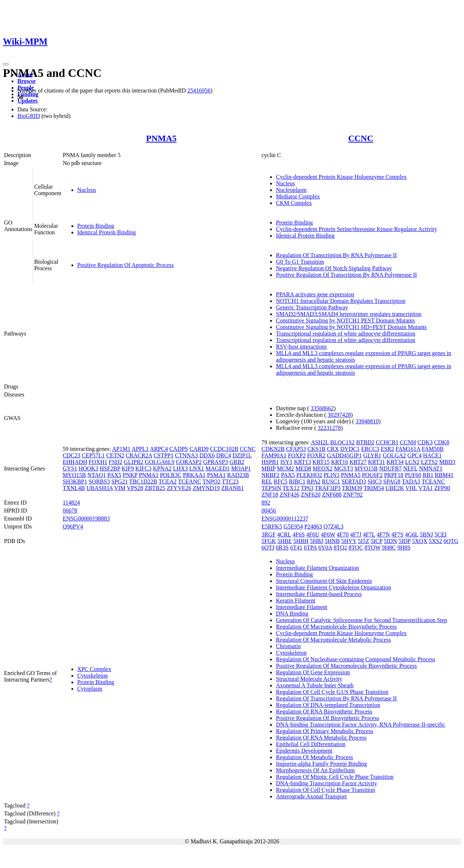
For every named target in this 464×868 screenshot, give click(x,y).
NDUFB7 (390, 468)
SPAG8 (392, 482)
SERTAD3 (354, 482)
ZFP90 (442, 488)
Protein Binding (96, 226)
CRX (333, 449)
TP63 (307, 488)
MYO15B (74, 475)
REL (267, 482)
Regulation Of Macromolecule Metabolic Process (333, 640)
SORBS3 (99, 482)
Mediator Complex (298, 196)
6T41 (296, 548)
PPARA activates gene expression (315, 294)
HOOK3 (88, 468)
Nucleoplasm (291, 190)
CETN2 (115, 455)
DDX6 (207, 455)
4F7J (356, 534)
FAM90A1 (274, 455)
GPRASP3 (216, 462)
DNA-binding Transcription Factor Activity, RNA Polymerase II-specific (361, 725)
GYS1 (70, 468)
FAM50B (432, 449)
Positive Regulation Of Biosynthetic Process (327, 718)
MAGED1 (218, 468)
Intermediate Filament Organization (317, 568)
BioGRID (29, 116)
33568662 (322, 408)
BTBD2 (365, 442)
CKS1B (316, 449)
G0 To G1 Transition (300, 262)
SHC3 (375, 482)
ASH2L (320, 442)
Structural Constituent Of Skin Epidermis (324, 581)
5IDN (390, 541)
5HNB (332, 541)
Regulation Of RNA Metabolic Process (321, 738)
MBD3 (447, 462)
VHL (411, 488)
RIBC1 (297, 482)
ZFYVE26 (179, 488)
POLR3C (171, 475)
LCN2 (412, 462)
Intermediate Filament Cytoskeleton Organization (333, 587)
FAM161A (408, 449)
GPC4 (415, 455)
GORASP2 (189, 462)
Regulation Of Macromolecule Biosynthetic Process (336, 627)
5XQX (420, 541)
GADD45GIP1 (344, 455)
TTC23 (230, 482)
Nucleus (87, 190)
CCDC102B (224, 449)
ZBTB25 (155, 488)
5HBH (301, 541)
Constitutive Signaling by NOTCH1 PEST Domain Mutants (345, 320)
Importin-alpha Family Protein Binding (321, 764)
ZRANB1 (232, 488)
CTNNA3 (187, 455)
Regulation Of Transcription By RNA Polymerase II (336, 255)
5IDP (404, 541)
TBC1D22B (143, 482)
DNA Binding (292, 614)
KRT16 (339, 462)
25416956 (199, 90)
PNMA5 (161, 138)
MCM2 (285, 468)
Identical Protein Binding (107, 232)
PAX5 (114, 475)
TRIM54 (374, 488)
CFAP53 (296, 449)
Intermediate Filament (302, 607)
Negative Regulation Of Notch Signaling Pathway (334, 268)
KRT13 (303, 462)
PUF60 (413, 475)
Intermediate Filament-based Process (319, 594)
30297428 (339, 415)
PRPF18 (393, 475)
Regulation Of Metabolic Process (314, 757)
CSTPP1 (164, 455)
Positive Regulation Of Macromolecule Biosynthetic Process (346, 666)
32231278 (329, 428)
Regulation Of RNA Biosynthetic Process (324, 711)
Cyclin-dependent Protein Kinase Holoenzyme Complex (341, 177)
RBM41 (444, 475)
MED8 (303, 468)
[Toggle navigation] (6, 64)
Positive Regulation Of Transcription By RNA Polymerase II (346, 275)
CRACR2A (139, 455)
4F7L (369, 534)
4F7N (383, 534)
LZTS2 (429, 462)
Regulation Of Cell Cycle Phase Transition (325, 790)
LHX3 (180, 468)
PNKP (130, 475)
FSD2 (115, 462)
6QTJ (268, 548)
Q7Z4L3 (333, 526)
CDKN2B (273, 449)
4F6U (313, 534)
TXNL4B (74, 488)
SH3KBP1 (75, 482)
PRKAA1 (194, 475)
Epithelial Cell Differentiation (311, 744)
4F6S (299, 534)
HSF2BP (110, 468)
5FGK (269, 541)
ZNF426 (289, 495)
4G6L (412, 534)
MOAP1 (241, 468)
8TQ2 (340, 548)
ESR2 (387, 449)
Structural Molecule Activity (309, 679)
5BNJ (426, 534)
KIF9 (128, 468)
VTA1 (426, 488)
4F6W (328, 534)
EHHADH (75, 462)
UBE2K (395, 488)
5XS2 (435, 541)
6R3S (282, 548)
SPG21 (119, 482)
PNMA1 (149, 475)
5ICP (376, 541)
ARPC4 (159, 449)
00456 (269, 511)
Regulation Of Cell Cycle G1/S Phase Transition (332, 692)
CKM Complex (294, 203)
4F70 (343, 534)
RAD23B (238, 475)
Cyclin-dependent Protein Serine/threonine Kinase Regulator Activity (357, 229)
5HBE (285, 541)
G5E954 (293, 526)
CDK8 (442, 442)
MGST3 (344, 468)
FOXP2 (297, 455)
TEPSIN (271, 488)
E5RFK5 (272, 526)
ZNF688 (332, 495)
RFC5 (281, 482)
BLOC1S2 (343, 442)
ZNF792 (353, 495)
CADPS (179, 449)
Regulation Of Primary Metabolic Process (324, 731)
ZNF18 (270, 495)
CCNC (361, 138)
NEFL (410, 468)
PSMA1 (216, 475)
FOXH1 (98, 462)
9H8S (404, 548)
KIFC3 (143, 468)
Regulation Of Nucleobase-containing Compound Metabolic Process (355, 659)
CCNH (408, 442)
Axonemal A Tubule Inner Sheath (315, 685)
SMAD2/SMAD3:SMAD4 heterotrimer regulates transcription (349, 314)
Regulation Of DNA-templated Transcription (328, 705)
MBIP (268, 468)
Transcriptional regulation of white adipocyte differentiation (345, 334)
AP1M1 (121, 449)
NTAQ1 (97, 475)
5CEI (440, 534)
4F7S (397, 534)
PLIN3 (332, 475)
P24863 (313, 526)
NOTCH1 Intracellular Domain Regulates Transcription (341, 301)
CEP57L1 (93, 455)
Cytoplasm (90, 689)
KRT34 (395, 462)
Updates (28, 101)
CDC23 (72, 455)
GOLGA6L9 (160, 462)
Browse (26, 81)
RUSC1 (331, 482)
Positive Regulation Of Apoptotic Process (126, 265)
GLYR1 (372, 455)
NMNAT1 (431, 468)
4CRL (284, 534)
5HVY (349, 541)
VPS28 (135, 488)
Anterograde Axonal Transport (311, 796)
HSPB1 (270, 462)
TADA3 (411, 482)
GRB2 (237, 462)
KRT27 (358, 462)
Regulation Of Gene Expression (313, 672)
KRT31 (376, 462)
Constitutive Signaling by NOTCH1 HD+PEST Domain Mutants (351, 327)
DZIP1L (242, 455)
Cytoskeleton (92, 676)
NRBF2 (270, 475)
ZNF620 (311, 495)
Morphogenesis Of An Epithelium (315, 770)
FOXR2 (316, 455)
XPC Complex (94, 669)
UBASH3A (100, 488)
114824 (71, 503)
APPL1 (140, 449)
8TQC (356, 548)
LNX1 (197, 468)
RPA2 (314, 482)
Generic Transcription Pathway (312, 307)
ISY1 (286, 462)
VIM (120, 488)
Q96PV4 (73, 526)
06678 (70, 511)
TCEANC (190, 482)
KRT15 (321, 462)
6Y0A (325, 548)
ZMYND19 (206, 488)
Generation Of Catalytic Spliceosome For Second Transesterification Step (361, 620)
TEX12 (291, 488)
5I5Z (363, 541)
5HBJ (316, 541)
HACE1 (432, 455)
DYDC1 (350, 449)
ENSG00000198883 (86, 519)
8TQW (373, 548)
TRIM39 (352, 488)
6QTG (451, 541)
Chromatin (288, 646)
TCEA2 (167, 482)
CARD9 (199, 449)
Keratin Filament (296, 600)
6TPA (310, 548)
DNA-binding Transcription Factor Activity (326, 783)
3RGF (268, 534)
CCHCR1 (387, 442)
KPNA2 (162, 468)
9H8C (389, 548)
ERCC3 (370, 449)
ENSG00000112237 (285, 519)
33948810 (367, 421)
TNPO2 (212, 482)
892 (266, 503)
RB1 (428, 475)
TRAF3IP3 (328, 488)
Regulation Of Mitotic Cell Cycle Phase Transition (335, 777)
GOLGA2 (394, 455)
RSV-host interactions (301, 347)
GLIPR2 (133, 462)
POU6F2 (372, 475)
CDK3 (425, 442)
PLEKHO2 (309, 475)
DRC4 (224, 455)
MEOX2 (322, 468)
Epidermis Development (304, 751)
